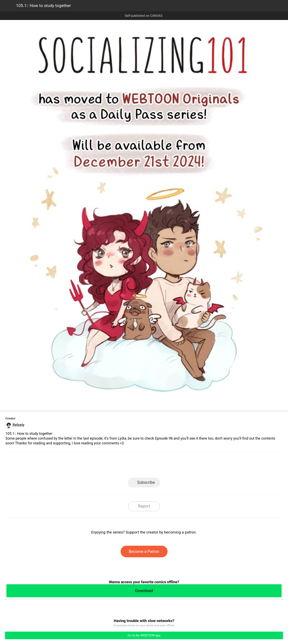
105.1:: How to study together (43, 6)
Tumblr (162, 466)
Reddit (180, 466)
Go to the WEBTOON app (144, 635)
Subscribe (146, 482)
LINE (108, 466)
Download (144, 591)
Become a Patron (144, 551)
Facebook (126, 466)
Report (144, 506)
